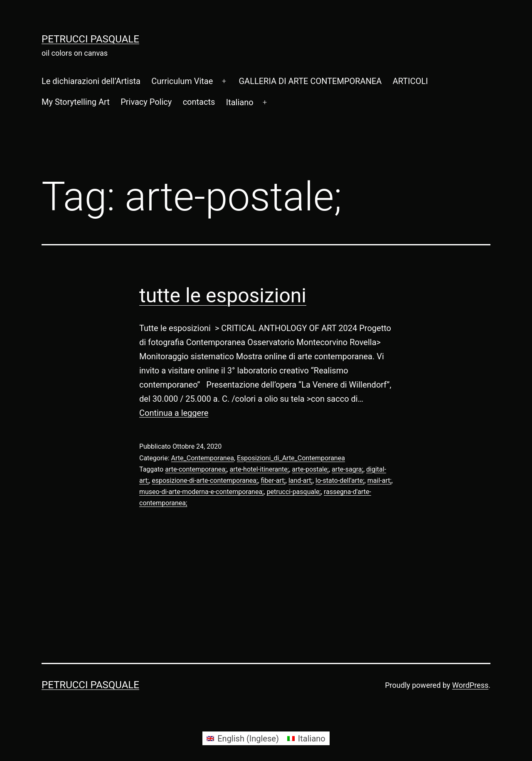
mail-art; (379, 481)
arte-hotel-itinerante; (259, 469)
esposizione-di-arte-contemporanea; (205, 481)
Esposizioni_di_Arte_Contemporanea (291, 458)
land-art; (300, 481)
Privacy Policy (146, 102)
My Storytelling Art (76, 102)
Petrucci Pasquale (90, 39)
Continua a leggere (174, 413)
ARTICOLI (410, 81)
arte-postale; (310, 469)
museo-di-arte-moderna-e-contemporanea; (202, 492)
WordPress (470, 685)
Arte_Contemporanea (203, 458)
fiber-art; (273, 481)
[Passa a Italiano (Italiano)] (306, 738)
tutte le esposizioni (223, 295)
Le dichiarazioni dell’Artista (91, 81)
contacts (199, 102)
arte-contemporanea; (196, 469)
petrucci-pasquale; (294, 492)
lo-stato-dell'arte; (340, 481)
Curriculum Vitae (182, 81)
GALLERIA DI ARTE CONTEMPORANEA (310, 81)
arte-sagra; (347, 469)
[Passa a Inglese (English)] (243, 738)
